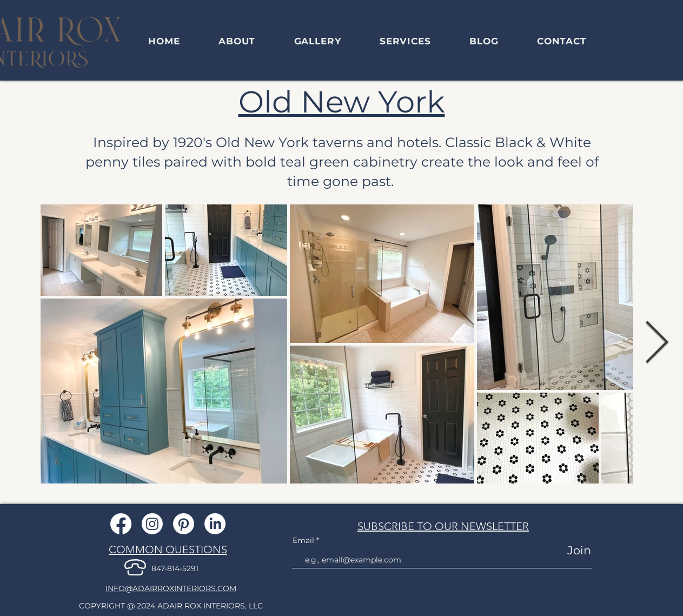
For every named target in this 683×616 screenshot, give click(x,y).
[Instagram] (152, 524)
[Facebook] (121, 524)
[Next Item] (657, 344)
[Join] (572, 550)
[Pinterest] (184, 524)
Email (304, 540)
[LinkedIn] (215, 524)
